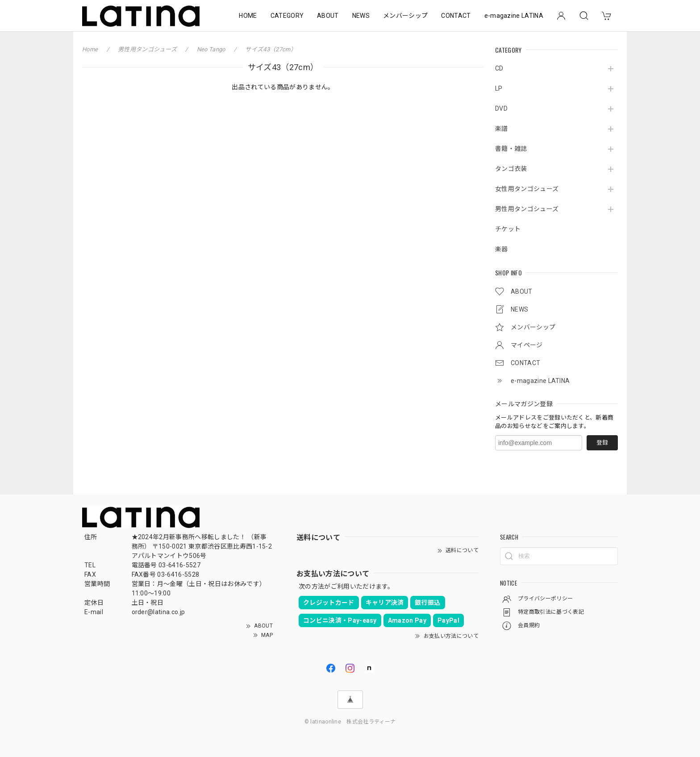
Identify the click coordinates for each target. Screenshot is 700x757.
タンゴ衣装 (511, 169)
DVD (501, 108)
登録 (602, 443)
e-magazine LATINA (514, 16)
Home (90, 49)
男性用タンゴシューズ (527, 209)
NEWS (361, 16)
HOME (248, 16)
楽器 (502, 249)
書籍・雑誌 (511, 149)
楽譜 (502, 129)
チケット (508, 229)
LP (499, 88)
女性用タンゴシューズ (527, 189)
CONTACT (456, 16)
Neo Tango (211, 49)
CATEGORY (287, 16)
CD (499, 68)
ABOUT (328, 16)
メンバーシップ (405, 16)
